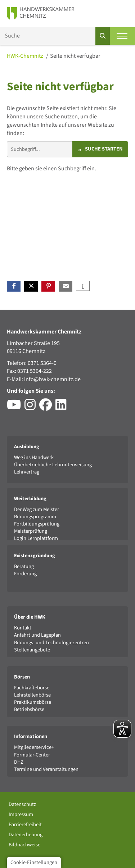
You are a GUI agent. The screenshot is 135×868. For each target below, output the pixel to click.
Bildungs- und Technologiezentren (51, 643)
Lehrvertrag (27, 472)
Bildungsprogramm (35, 517)
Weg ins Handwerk (34, 457)
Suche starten (104, 149)
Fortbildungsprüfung (37, 524)
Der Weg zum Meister (37, 509)
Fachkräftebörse (32, 688)
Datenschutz (22, 804)
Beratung (24, 566)
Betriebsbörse (29, 709)
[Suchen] (103, 36)
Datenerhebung (26, 835)
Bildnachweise (24, 845)
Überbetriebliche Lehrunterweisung (53, 465)
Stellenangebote (32, 650)
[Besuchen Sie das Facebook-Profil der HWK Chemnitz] (47, 407)
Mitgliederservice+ (34, 747)
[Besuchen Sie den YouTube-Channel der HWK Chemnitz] (16, 407)
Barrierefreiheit (25, 825)
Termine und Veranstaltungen (46, 769)
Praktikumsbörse (33, 702)
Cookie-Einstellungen (34, 862)
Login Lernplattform (36, 538)
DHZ (19, 762)
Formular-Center (32, 755)
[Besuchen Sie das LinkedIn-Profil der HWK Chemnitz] (63, 407)
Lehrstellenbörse (32, 695)
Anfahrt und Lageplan (37, 635)
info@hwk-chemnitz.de (52, 379)
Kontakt (23, 628)
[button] (14, 286)
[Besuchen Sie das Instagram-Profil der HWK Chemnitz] (32, 407)
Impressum (21, 814)
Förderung (25, 574)
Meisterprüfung (31, 531)
